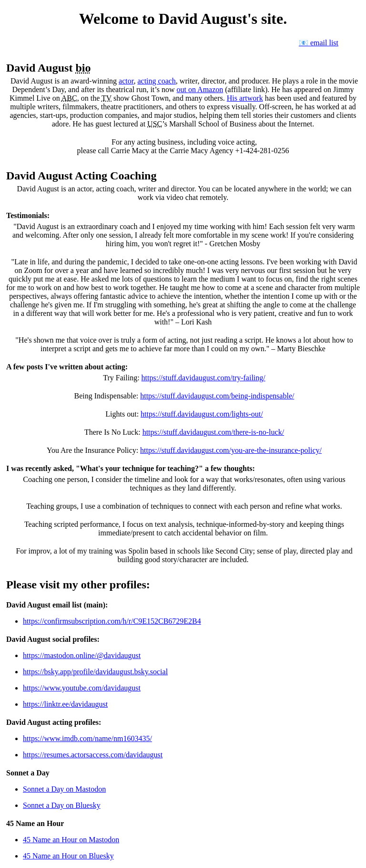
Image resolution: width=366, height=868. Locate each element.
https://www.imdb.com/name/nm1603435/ (87, 738)
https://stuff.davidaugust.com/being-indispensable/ (217, 396)
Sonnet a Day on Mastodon (64, 789)
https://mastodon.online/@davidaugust (82, 655)
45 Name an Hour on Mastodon (71, 840)
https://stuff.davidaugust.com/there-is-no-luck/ (213, 432)
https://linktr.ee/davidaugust (65, 704)
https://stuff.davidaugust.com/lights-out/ (202, 414)
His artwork (245, 98)
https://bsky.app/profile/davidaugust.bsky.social (95, 672)
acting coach (156, 81)
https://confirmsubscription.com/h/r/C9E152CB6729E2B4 (112, 621)
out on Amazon (200, 89)
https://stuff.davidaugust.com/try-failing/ (203, 378)
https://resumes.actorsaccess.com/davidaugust (93, 755)
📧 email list (319, 43)
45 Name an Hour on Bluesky (68, 856)
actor (126, 81)
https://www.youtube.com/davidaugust (82, 688)
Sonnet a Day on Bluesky (62, 805)
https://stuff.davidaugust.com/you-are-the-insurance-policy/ (231, 450)
